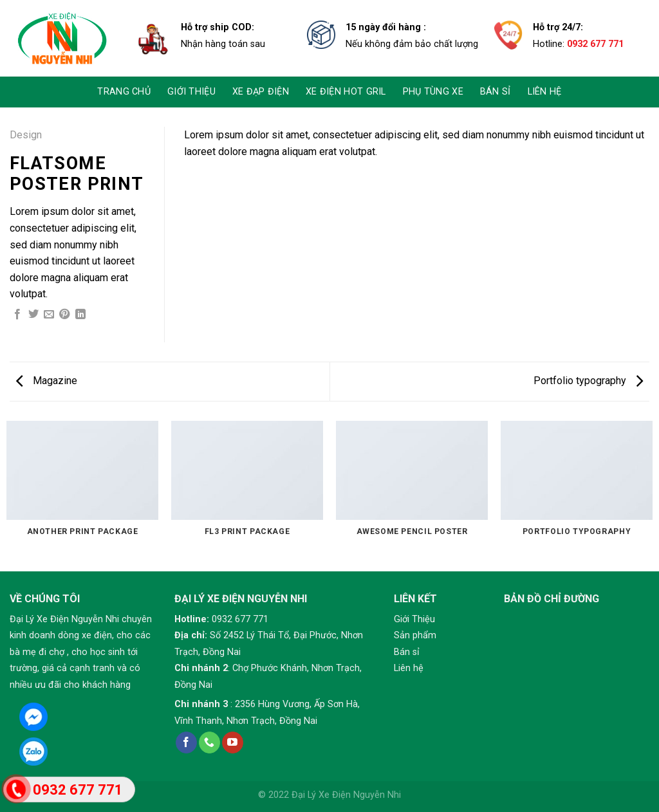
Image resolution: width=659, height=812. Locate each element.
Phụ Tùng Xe (433, 92)
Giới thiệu (191, 92)
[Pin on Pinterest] (64, 315)
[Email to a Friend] (49, 315)
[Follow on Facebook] (186, 743)
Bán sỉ (496, 92)
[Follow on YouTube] (233, 743)
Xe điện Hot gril (346, 92)
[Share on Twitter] (33, 315)
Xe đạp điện (261, 92)
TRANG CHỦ (124, 92)
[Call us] (209, 743)
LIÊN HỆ (545, 92)
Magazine (47, 381)
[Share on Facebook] (17, 315)
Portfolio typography (588, 381)
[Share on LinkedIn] (80, 315)
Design (26, 135)
